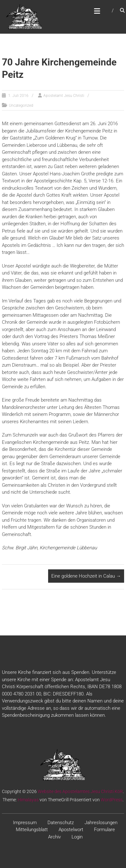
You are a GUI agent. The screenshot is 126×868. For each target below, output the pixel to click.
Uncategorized (21, 105)
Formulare (104, 830)
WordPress (112, 800)
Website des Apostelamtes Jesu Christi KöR (80, 791)
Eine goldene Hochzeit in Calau (86, 576)
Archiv (54, 837)
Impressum (25, 823)
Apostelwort (71, 830)
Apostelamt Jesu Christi (64, 96)
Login (77, 837)
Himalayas (28, 800)
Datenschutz (61, 823)
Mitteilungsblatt (32, 830)
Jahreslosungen (101, 823)
